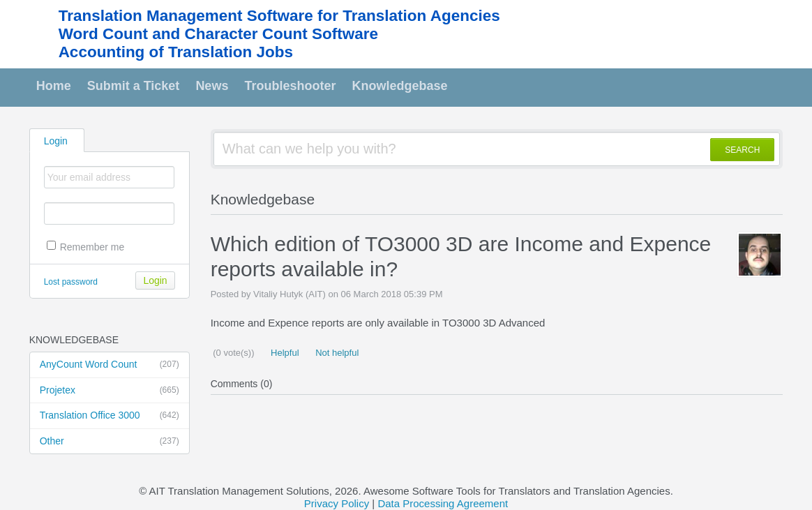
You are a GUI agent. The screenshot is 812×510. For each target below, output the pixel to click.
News (212, 86)
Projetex (110, 391)
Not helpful (336, 353)
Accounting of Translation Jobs (176, 52)
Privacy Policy (337, 503)
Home (54, 86)
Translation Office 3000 (110, 416)
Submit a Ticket (134, 86)
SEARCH (742, 150)
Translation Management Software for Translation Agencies (279, 16)
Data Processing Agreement (443, 503)
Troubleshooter (290, 86)
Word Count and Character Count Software (218, 34)
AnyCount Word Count (110, 365)
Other (110, 442)
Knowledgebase (399, 86)
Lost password (71, 282)
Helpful (283, 353)
